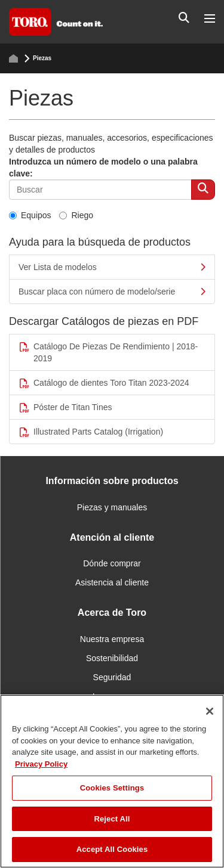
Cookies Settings (112, 788)
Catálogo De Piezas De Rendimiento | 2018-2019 (108, 352)
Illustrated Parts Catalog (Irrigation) (91, 432)
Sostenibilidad (112, 658)
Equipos (30, 215)
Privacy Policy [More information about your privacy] (41, 764)
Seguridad (112, 677)
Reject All (112, 819)
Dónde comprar (112, 563)
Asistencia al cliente (112, 582)
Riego (76, 215)
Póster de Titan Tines (65, 407)
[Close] (210, 711)
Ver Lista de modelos (112, 267)
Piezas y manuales (112, 507)
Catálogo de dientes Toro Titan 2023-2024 (104, 383)
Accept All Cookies (112, 849)
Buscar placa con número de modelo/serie (112, 292)
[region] (112, 781)
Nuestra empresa (112, 639)
